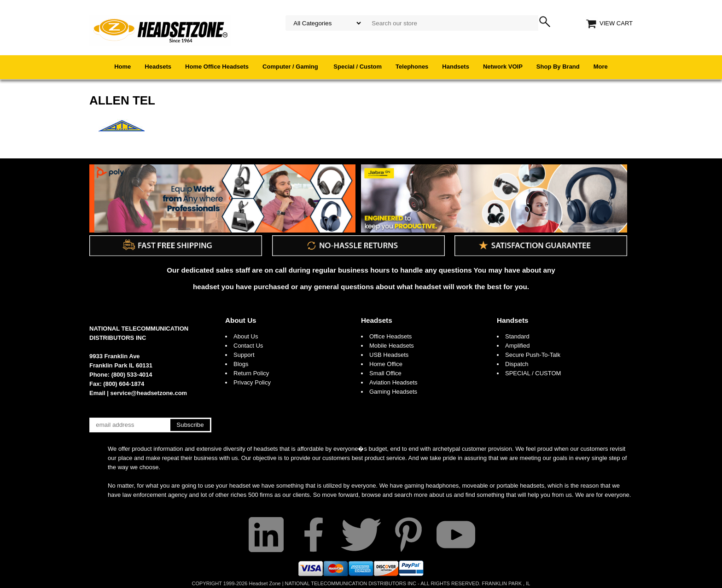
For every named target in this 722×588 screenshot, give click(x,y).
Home (122, 67)
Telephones (412, 67)
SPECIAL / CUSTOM (533, 373)
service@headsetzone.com (149, 393)
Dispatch (517, 364)
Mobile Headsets (392, 346)
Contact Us (248, 346)
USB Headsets (389, 355)
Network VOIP (503, 67)
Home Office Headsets (217, 67)
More (601, 67)
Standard (517, 336)
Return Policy (251, 373)
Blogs (241, 364)
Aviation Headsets (393, 382)
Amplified (517, 346)
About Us (241, 320)
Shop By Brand (558, 67)
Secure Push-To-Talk (533, 355)
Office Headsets (390, 336)
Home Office (386, 364)
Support (244, 355)
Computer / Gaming (291, 67)
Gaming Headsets (393, 392)
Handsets (456, 67)
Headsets (158, 67)
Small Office (385, 373)
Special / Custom (358, 67)
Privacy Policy (252, 382)
